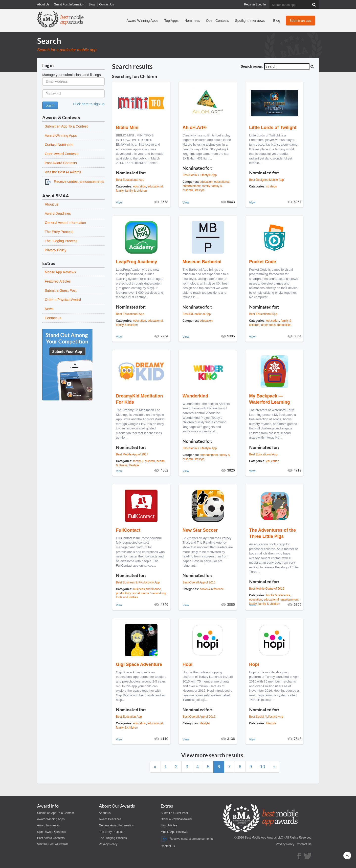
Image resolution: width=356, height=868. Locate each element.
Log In (262, 4)
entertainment (191, 186)
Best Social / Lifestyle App (200, 175)
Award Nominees (48, 825)
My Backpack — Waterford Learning (270, 399)
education (139, 186)
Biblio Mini (127, 128)
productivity (123, 593)
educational (155, 186)
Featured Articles (58, 281)
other (264, 325)
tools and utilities (280, 325)
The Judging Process (61, 241)
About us (52, 204)
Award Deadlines (58, 213)
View (119, 203)
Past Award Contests (61, 163)
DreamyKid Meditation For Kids (139, 399)
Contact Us (304, 844)
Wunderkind (195, 396)
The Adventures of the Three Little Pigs (273, 533)
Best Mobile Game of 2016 (267, 589)
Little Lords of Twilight (273, 128)
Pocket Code (263, 262)
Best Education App (129, 717)
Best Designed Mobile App (267, 180)
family (120, 191)
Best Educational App (130, 180)
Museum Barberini (202, 262)
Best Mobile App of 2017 (132, 454)
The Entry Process (59, 232)
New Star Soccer (200, 530)
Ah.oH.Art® (194, 128)
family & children (136, 191)
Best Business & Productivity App (138, 582)
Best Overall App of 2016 (199, 582)
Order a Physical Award (63, 300)
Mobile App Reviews (60, 272)
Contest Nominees (59, 145)
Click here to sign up (89, 104)
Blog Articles (169, 825)
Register (250, 4)
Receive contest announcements (74, 182)
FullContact (128, 530)
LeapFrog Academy (136, 262)
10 (263, 767)
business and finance (147, 589)
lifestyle (200, 190)
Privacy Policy (56, 250)
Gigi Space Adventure (139, 664)
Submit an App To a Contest (66, 126)
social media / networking (149, 593)
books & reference (212, 589)
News (49, 309)
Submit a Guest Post (61, 290)
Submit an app (300, 21)
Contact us (53, 318)
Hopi (187, 664)
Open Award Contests (62, 154)
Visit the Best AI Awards (63, 172)
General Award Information (65, 223)
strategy (272, 186)
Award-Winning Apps (61, 135)
